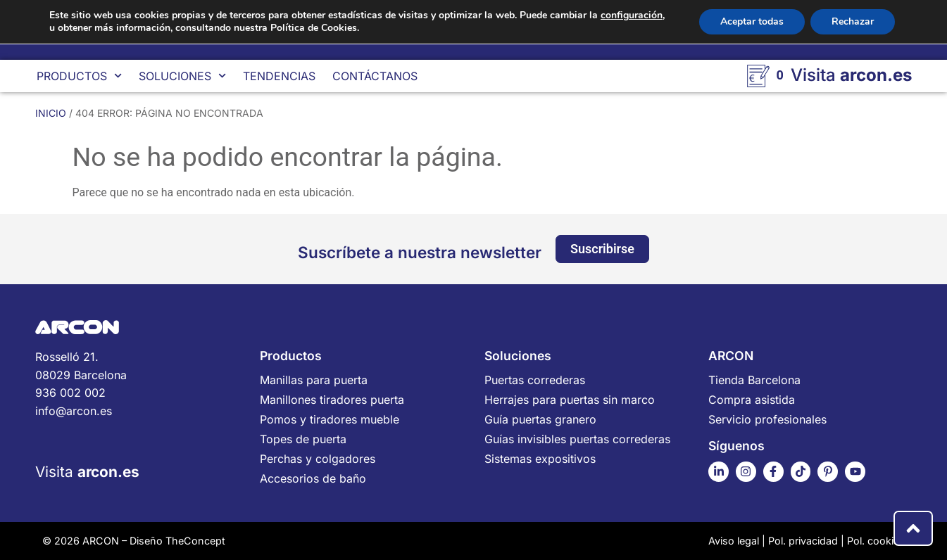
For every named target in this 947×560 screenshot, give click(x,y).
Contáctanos (375, 76)
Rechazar (853, 21)
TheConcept (195, 541)
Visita (87, 472)
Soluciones (182, 76)
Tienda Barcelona (754, 380)
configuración (632, 15)
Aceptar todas (752, 21)
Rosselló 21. (137, 367)
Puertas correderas (535, 380)
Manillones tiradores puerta (332, 400)
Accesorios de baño (313, 478)
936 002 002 (70, 393)
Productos (79, 76)
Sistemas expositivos (540, 459)
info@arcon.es (74, 411)
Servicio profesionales (767, 419)
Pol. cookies (876, 541)
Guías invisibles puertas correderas (577, 439)
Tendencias (279, 76)
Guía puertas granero (540, 419)
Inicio (51, 113)
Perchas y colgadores (318, 459)
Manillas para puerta (314, 380)
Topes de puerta (303, 439)
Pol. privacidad (803, 541)
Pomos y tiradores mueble (330, 419)
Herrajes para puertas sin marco (570, 400)
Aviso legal (734, 541)
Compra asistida (752, 400)
